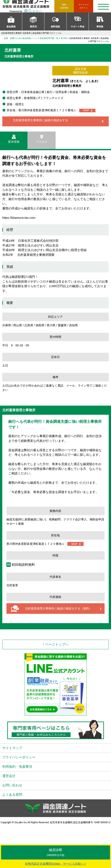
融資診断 (55, 852)
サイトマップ (12, 748)
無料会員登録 (64, 6)
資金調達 (11, 27)
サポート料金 (78, 27)
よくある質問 (12, 795)
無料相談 (55, 27)
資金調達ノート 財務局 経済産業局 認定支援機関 (28, 6)
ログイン (84, 6)
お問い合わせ (12, 785)
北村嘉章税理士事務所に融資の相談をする (40, 120)
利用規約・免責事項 (17, 767)
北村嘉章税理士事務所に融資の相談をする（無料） (59, 608)
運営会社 (9, 776)
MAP (86, 110)
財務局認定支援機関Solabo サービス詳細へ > (56, 864)
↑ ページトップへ (55, 644)
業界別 (33, 27)
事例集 (100, 27)
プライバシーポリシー (19, 757)
